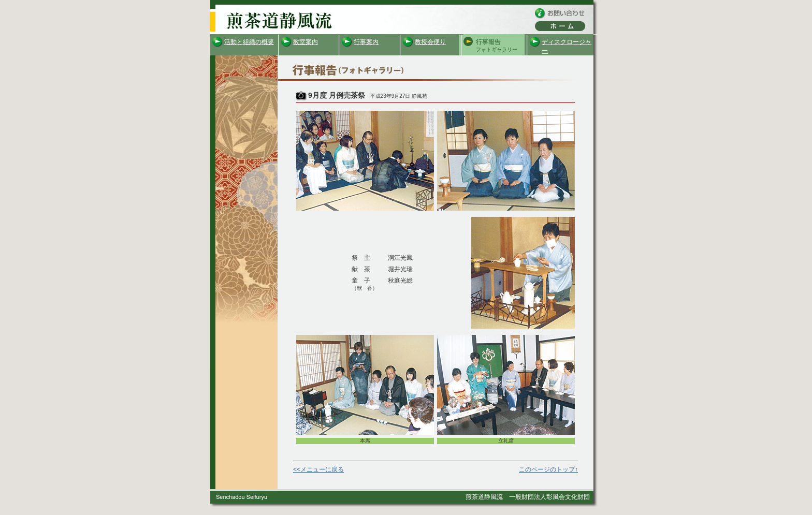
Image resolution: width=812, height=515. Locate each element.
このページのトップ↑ (548, 469)
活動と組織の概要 (249, 42)
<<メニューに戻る (318, 469)
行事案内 (366, 42)
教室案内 (306, 42)
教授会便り (430, 42)
